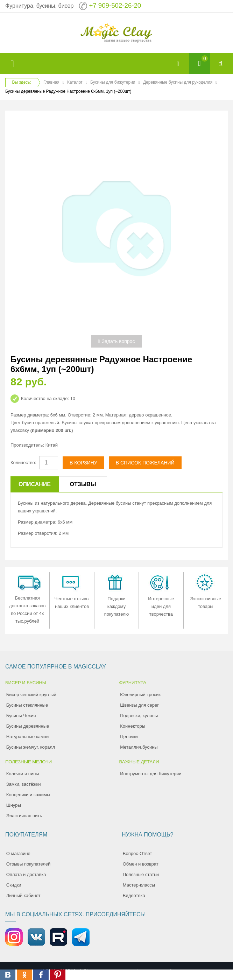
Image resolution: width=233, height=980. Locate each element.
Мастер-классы (139, 885)
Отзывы (83, 484)
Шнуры (14, 805)
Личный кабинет (23, 895)
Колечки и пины (23, 774)
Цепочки (129, 737)
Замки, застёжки (24, 784)
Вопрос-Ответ (137, 853)
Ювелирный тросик (140, 695)
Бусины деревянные (28, 726)
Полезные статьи (141, 874)
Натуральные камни (28, 737)
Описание (35, 484)
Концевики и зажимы (28, 795)
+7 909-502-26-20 (115, 5)
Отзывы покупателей (29, 864)
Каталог (75, 82)
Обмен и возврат (141, 864)
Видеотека (134, 895)
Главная (51, 82)
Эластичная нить (24, 816)
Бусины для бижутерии (113, 82)
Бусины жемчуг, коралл (31, 747)
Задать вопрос (117, 341)
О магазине (18, 853)
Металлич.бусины (139, 747)
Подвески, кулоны (139, 716)
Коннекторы (133, 726)
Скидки (14, 885)
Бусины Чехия (21, 716)
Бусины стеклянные (27, 705)
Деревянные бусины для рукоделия (178, 82)
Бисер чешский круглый (31, 695)
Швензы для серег (139, 705)
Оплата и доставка (26, 874)
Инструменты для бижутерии (151, 774)
